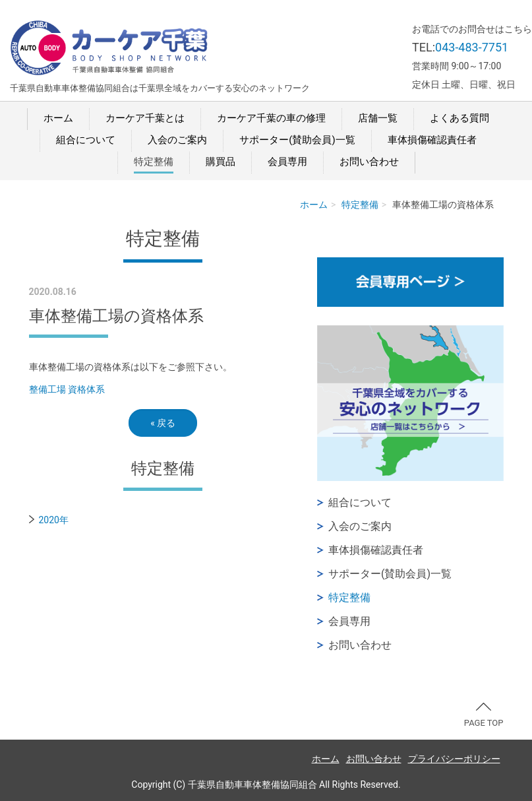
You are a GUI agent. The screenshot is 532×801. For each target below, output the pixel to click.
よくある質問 (459, 118)
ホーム (58, 118)
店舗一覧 (378, 118)
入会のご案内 (177, 140)
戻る (163, 423)
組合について (86, 140)
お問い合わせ (369, 162)
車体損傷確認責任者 (432, 140)
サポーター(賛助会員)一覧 (297, 140)
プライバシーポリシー (454, 759)
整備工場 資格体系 (67, 389)
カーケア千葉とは (145, 118)
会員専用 (287, 162)
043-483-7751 (472, 47)
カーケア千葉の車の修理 (271, 118)
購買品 (221, 162)
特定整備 (154, 162)
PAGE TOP (484, 715)
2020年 (54, 520)
